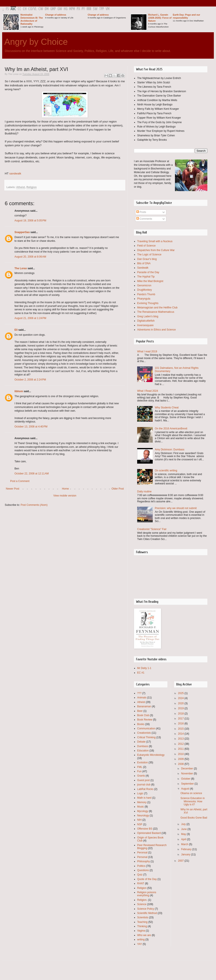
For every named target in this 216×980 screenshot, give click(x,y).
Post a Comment (20, 481)
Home (65, 489)
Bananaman (144, 706)
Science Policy (146, 909)
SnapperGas (22, 232)
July (184, 824)
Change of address (56, 15)
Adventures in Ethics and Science (156, 330)
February (187, 849)
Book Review (145, 720)
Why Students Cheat (167, 408)
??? (139, 693)
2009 (181, 759)
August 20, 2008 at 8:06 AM (30, 257)
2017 (181, 719)
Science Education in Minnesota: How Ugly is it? (192, 801)
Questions (143, 870)
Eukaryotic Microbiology (151, 755)
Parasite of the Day (148, 272)
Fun (139, 771)
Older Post (118, 489)
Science (142, 904)
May (184, 834)
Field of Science (146, 246)
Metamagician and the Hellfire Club (157, 308)
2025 (181, 693)
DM (47, 9)
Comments (144, 219)
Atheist (21, 187)
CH (25, 9)
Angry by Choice (36, 42)
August (185, 789)
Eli (16, 330)
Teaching (142, 922)
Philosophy (144, 861)
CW (41, 9)
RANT (141, 883)
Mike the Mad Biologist (150, 281)
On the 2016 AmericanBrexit (171, 429)
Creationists (144, 733)
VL (35, 9)
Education (143, 751)
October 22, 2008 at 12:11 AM (32, 474)
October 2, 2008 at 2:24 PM (30, 380)
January (186, 854)
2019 (181, 708)
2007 (181, 861)
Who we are (144, 935)
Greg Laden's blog (148, 316)
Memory (142, 802)
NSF (140, 824)
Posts (141, 212)
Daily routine (144, 492)
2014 (181, 734)
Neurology (143, 816)
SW (95, 9)
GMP (53, 9)
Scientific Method (147, 913)
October (186, 779)
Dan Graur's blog (147, 259)
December (187, 769)
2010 (181, 754)
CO (30, 9)
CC (19, 9)
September (188, 784)
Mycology (143, 811)
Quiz (140, 875)
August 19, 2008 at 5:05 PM (30, 221)
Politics (141, 866)
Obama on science (191, 793)
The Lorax (21, 268)
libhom (19, 391)
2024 (181, 698)
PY (83, 9)
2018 (181, 714)
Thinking (142, 926)
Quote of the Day (147, 879)
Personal (142, 857)
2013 (181, 739)
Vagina (141, 931)
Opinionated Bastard (149, 833)
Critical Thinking (146, 737)
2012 (181, 744)
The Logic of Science (149, 255)
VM (108, 9)
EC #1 (141, 673)
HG (66, 9)
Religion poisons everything (147, 894)
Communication (146, 729)
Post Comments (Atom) (34, 505)
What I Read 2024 (148, 391)
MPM (72, 9)
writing (141, 940)
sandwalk (15, 173)
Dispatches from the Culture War (156, 250)
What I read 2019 (147, 351)
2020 (181, 703)
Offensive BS (145, 829)
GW (60, 9)
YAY (140, 944)
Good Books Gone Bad (194, 818)
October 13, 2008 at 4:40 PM (31, 427)
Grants (141, 776)
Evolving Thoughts (148, 303)
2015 (181, 729)
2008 (181, 764)
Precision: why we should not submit (176, 508)
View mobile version (65, 496)
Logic (140, 793)
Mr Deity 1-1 (144, 668)
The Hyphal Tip (146, 277)
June (184, 829)
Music (141, 807)
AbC (13, 9)
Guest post (143, 780)
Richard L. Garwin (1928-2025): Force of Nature (160, 18)
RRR (89, 9)
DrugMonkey (145, 290)
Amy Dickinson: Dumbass (170, 450)
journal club (144, 785)
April (184, 839)
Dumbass (143, 746)
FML (140, 767)
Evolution (142, 762)
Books (141, 724)
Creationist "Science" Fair (152, 529)
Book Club (143, 715)
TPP (102, 9)
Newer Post (13, 489)
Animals (142, 698)
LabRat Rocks (145, 789)
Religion (31, 187)
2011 (181, 749)
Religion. (142, 900)
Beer (140, 711)
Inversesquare (145, 325)
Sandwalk (143, 268)
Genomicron (144, 285)
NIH (139, 820)
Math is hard (144, 798)
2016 (181, 724)
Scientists (143, 917)
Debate (141, 742)
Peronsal (142, 853)
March (185, 844)
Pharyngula (144, 299)
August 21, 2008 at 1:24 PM (30, 318)
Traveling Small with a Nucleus (155, 241)
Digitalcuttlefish (146, 321)
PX (78, 9)
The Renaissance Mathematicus (156, 312)
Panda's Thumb (146, 294)
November (187, 774)
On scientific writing (166, 471)
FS (7, 9)
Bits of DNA (144, 263)
